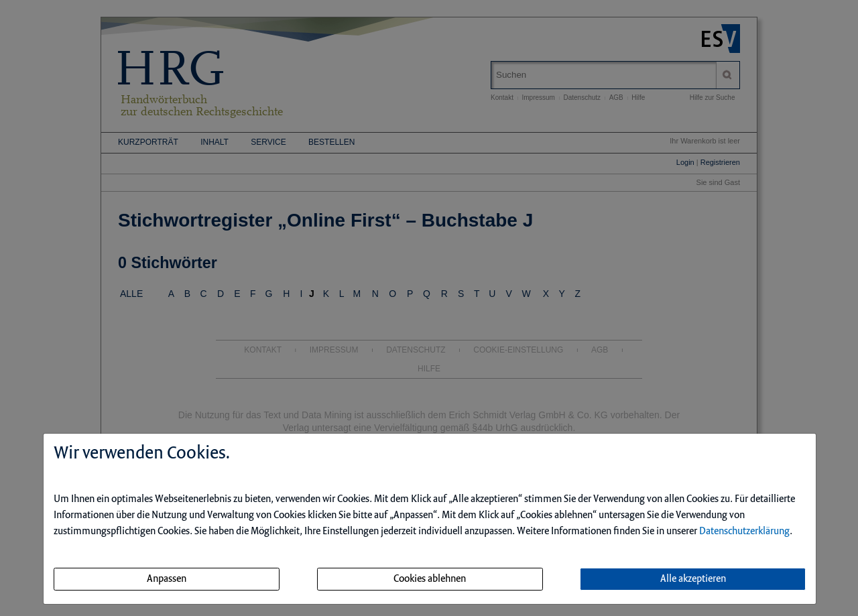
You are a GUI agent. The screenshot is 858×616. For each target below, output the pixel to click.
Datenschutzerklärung (744, 532)
